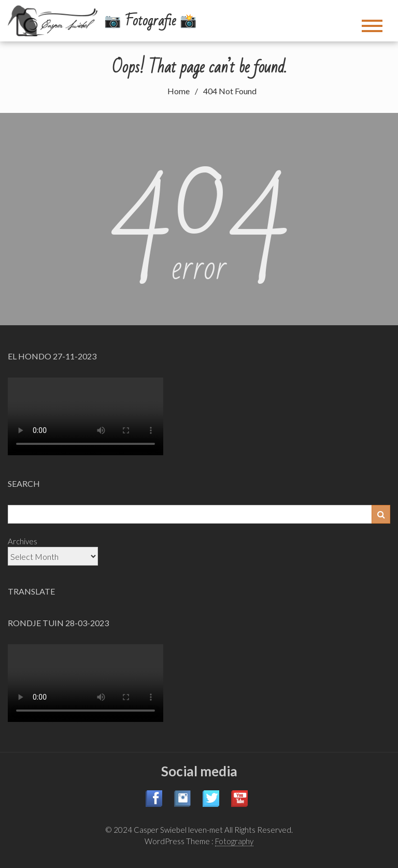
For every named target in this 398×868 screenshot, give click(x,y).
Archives (23, 541)
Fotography (234, 841)
